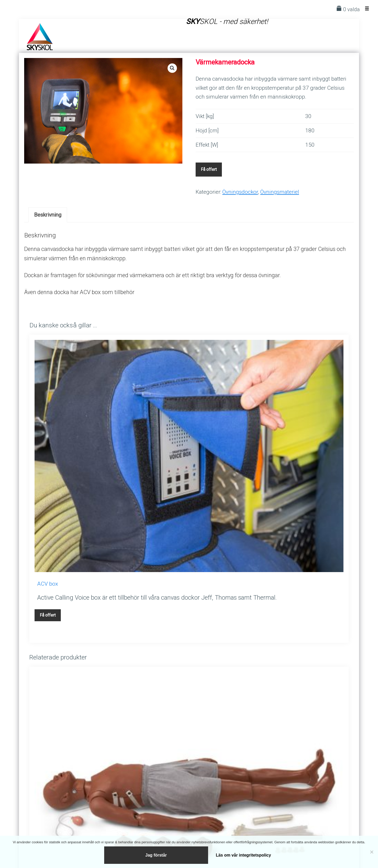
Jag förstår (156, 854)
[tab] (48, 215)
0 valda (352, 9)
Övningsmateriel (280, 192)
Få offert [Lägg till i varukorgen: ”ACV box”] (48, 615)
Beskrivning (48, 215)
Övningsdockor (240, 192)
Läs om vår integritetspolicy (244, 854)
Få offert (209, 169)
